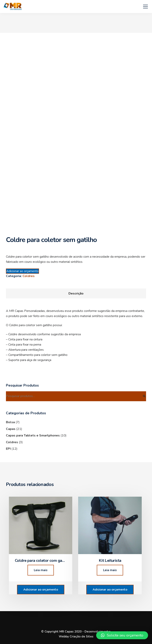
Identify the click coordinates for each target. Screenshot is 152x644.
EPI (8, 449)
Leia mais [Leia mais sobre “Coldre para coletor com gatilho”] (41, 570)
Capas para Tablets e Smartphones (33, 435)
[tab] (76, 293)
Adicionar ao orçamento (22, 271)
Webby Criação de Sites (76, 636)
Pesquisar (144, 396)
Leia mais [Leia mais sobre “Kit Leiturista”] (110, 570)
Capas (11, 429)
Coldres (29, 276)
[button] (122, 635)
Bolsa (10, 422)
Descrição (76, 293)
